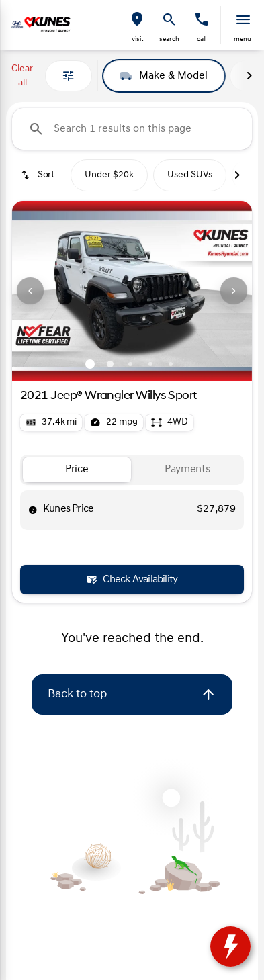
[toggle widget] (230, 946)
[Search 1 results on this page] (132, 129)
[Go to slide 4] (150, 364)
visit (137, 39)
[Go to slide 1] (90, 364)
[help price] (33, 510)
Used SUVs (190, 175)
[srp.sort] (39, 175)
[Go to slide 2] (110, 364)
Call (202, 39)
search (169, 39)
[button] (137, 25)
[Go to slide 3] (130, 364)
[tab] (77, 470)
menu (243, 39)
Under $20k (109, 175)
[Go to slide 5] (171, 364)
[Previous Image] (30, 291)
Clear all (22, 76)
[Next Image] (249, 76)
